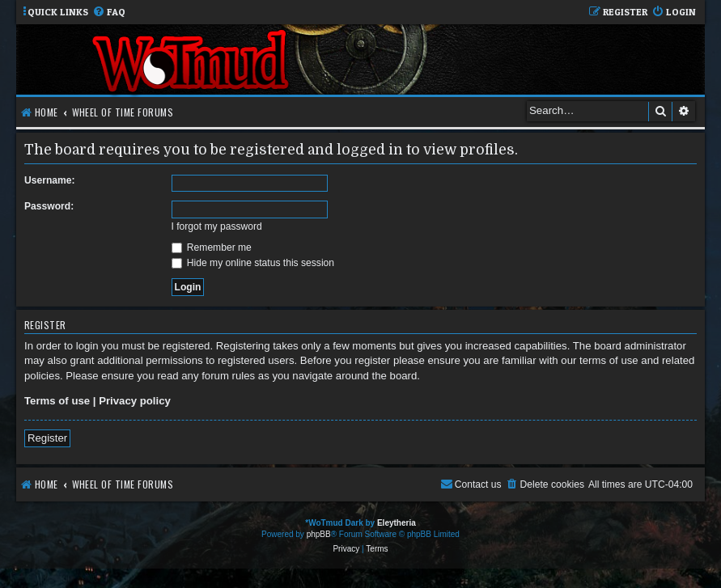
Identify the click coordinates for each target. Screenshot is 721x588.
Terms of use (57, 401)
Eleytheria (397, 523)
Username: (50, 180)
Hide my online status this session (253, 263)
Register (47, 438)
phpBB (319, 534)
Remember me (212, 247)
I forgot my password (217, 226)
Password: (49, 206)
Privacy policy (135, 401)
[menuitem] (109, 13)
